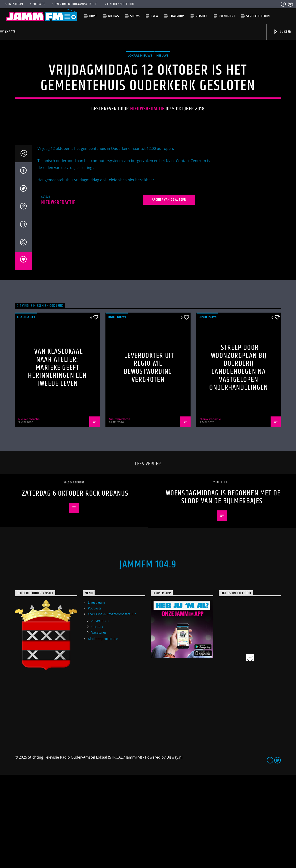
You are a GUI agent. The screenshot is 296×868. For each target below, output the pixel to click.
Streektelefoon (258, 16)
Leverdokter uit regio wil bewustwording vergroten (149, 461)
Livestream (14, 4)
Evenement (227, 16)
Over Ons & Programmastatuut (74, 4)
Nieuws (114, 16)
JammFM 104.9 (148, 658)
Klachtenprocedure (119, 4)
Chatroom (177, 16)
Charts (10, 32)
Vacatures (99, 726)
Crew (154, 16)
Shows (135, 16)
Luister (282, 32)
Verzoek (202, 16)
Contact (97, 720)
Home (93, 16)
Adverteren (100, 714)
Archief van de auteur (169, 293)
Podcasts (37, 4)
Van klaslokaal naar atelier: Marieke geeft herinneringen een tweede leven (57, 461)
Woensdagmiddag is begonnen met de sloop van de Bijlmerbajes (223, 591)
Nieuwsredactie (147, 155)
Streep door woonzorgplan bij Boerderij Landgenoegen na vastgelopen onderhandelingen (239, 461)
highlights (26, 410)
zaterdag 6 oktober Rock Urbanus (75, 587)
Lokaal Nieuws (140, 102)
